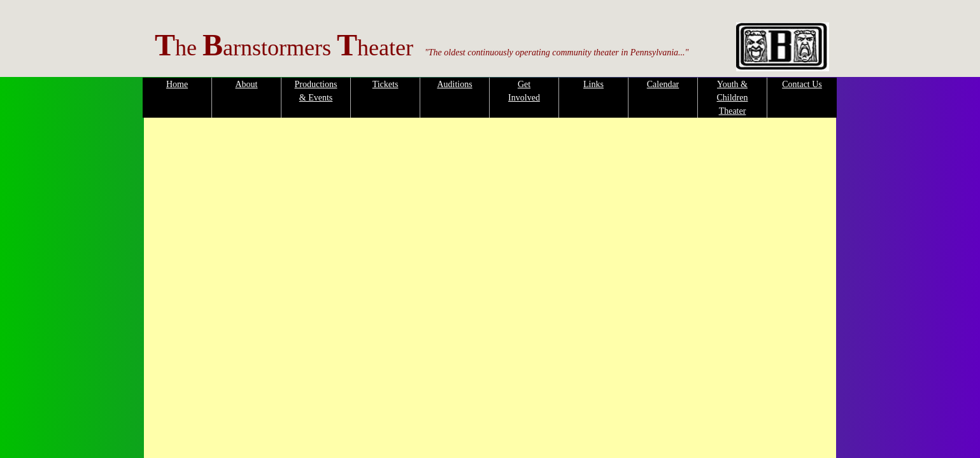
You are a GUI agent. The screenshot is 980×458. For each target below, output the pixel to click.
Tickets (386, 84)
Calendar (663, 84)
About (247, 84)
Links (593, 84)
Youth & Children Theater (733, 98)
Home (177, 84)
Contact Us (802, 84)
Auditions (454, 84)
